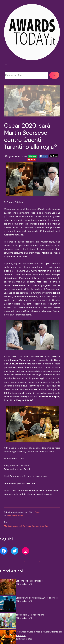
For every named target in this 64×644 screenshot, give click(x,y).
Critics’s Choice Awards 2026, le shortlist (37, 598)
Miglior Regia (25, 526)
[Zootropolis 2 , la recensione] (8, 621)
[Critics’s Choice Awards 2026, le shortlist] (8, 604)
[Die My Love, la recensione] (8, 588)
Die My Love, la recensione (29, 581)
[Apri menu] (6, 65)
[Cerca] (54, 75)
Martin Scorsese (11, 526)
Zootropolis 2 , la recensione (30, 615)
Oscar (37, 512)
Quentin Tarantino (40, 526)
